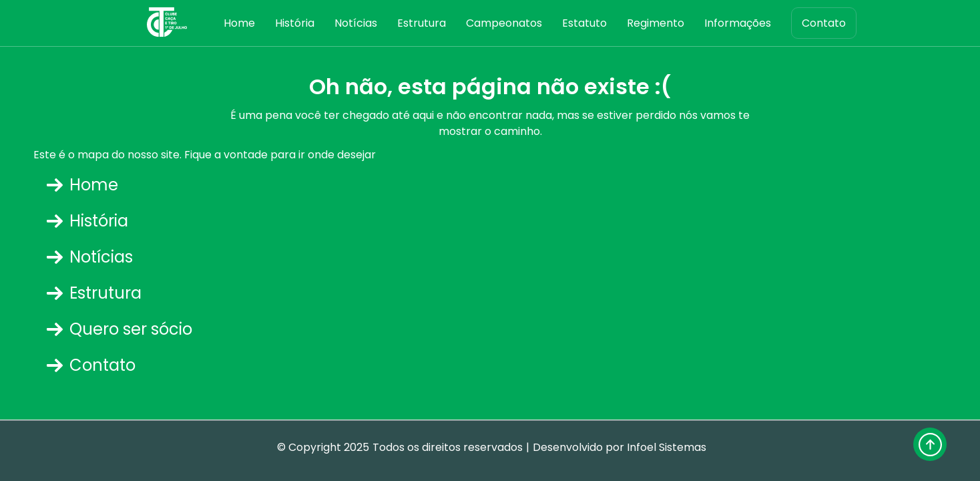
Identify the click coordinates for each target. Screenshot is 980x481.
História (295, 23)
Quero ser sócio (119, 329)
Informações (738, 23)
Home (239, 23)
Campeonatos (504, 23)
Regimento (656, 23)
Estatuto (584, 23)
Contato (824, 23)
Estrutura (422, 23)
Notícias (356, 23)
